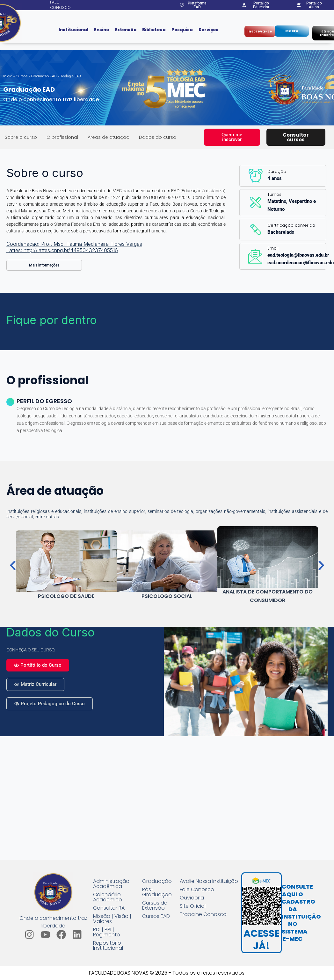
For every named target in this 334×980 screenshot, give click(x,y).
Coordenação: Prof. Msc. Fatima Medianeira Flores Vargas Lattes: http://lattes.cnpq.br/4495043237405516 (74, 247)
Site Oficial (193, 906)
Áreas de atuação (109, 137)
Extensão (126, 30)
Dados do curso (158, 137)
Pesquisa (182, 30)
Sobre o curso (21, 137)
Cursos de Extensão (155, 905)
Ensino (102, 30)
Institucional (73, 30)
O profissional (62, 137)
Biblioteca (154, 30)
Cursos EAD (156, 916)
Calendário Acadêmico (108, 897)
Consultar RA (109, 908)
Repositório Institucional (108, 946)
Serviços (208, 30)
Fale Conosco (197, 890)
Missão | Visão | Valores (112, 919)
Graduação (157, 881)
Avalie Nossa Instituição (209, 881)
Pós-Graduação (157, 892)
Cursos (22, 76)
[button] (13, 565)
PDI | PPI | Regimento (107, 932)
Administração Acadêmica (111, 884)
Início (8, 76)
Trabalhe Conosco (203, 914)
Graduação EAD (44, 76)
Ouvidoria (192, 898)
